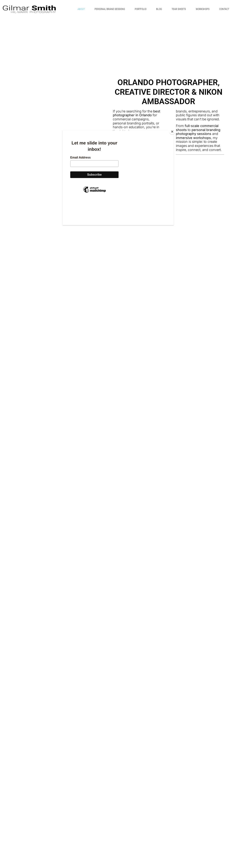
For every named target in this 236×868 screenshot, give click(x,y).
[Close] (173, 131)
